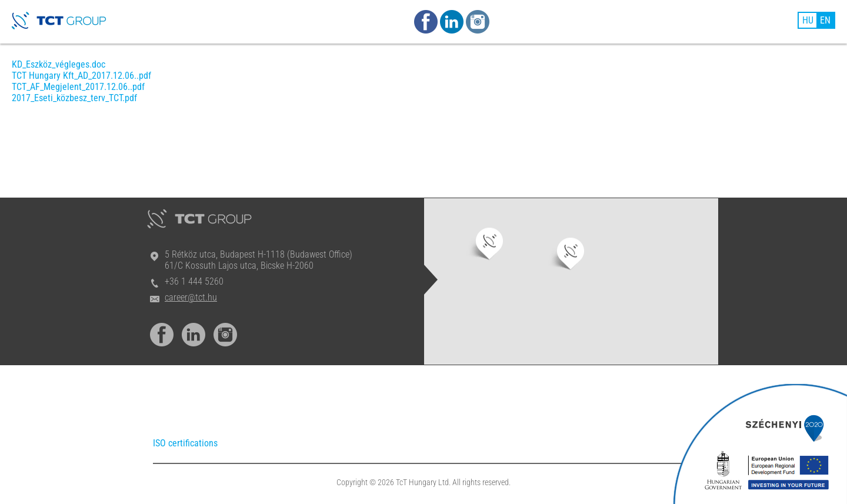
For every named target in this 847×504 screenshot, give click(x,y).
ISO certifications (185, 443)
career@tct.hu (191, 297)
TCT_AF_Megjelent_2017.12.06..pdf (78, 87)
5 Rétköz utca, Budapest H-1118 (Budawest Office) (259, 254)
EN (825, 20)
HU (808, 20)
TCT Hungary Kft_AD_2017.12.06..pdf (81, 76)
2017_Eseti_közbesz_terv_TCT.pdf (74, 98)
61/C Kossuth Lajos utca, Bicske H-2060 (239, 266)
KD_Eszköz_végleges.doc (59, 64)
